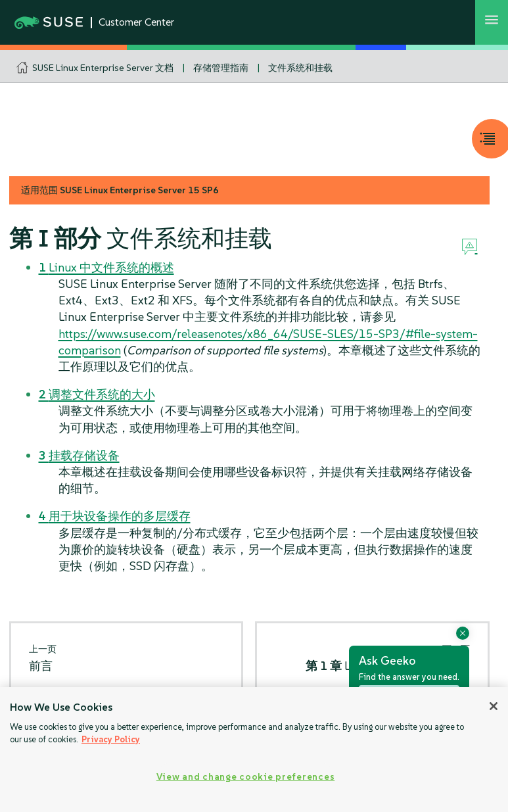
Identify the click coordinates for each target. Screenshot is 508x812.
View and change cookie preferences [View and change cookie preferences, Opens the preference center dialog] (245, 776)
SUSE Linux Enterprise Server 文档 (103, 68)
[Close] (494, 706)
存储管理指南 (221, 68)
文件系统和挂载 (300, 68)
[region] (254, 750)
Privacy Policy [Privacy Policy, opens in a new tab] (111, 739)
